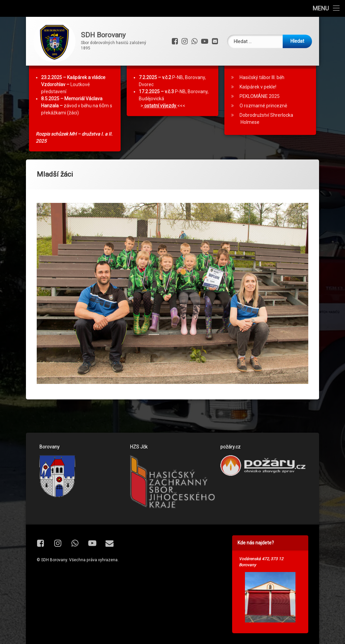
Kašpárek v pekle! (258, 106)
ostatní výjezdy (160, 124)
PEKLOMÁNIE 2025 (260, 115)
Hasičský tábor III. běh (262, 96)
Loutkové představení (73, 103)
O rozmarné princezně (263, 124)
